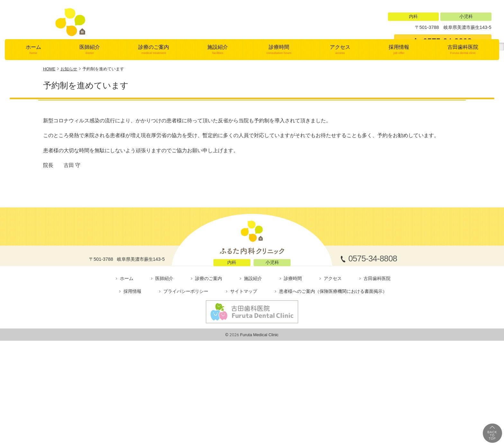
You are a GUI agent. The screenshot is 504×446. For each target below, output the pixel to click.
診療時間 (279, 123)
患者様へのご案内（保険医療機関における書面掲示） (333, 364)
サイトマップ (244, 364)
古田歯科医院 (463, 123)
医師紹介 (90, 123)
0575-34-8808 (447, 41)
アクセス (340, 123)
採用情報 (399, 123)
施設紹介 (218, 123)
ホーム (33, 123)
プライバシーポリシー (186, 364)
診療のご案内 (154, 123)
